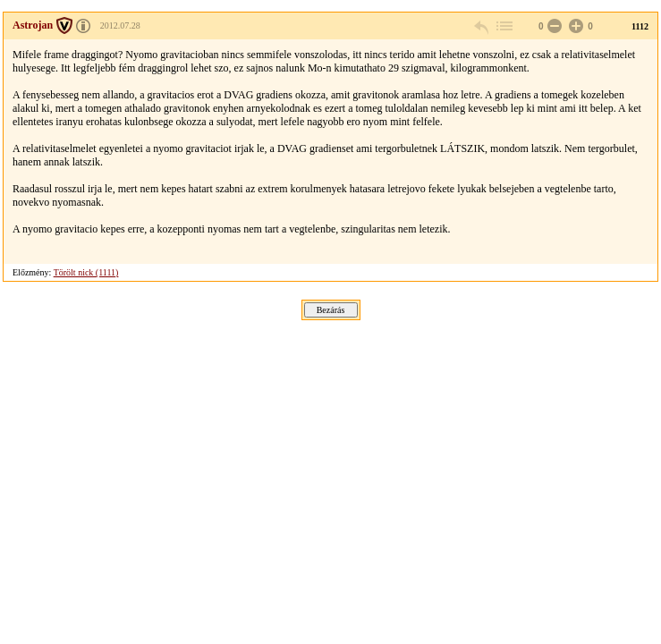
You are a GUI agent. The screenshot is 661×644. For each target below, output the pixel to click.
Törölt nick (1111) (86, 272)
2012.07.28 (120, 25)
